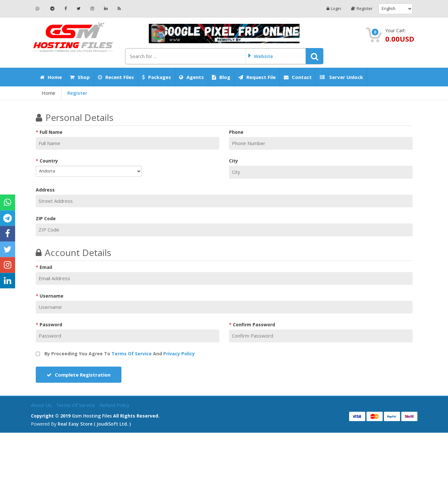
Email (46, 267)
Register (362, 9)
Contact (298, 77)
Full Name (51, 132)
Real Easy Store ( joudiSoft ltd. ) (94, 424)
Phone (236, 132)
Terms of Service (132, 354)
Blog (221, 77)
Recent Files (116, 77)
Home (51, 77)
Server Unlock (341, 77)
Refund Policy (114, 405)
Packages (157, 77)
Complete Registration (79, 375)
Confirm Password (254, 325)
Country (49, 161)
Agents (191, 77)
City (234, 161)
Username (52, 296)
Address (45, 190)
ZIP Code (46, 218)
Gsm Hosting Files (92, 416)
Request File (257, 77)
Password (51, 325)
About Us (42, 405)
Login (334, 9)
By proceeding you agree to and (115, 354)
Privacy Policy (179, 354)
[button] (315, 56)
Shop (80, 77)
